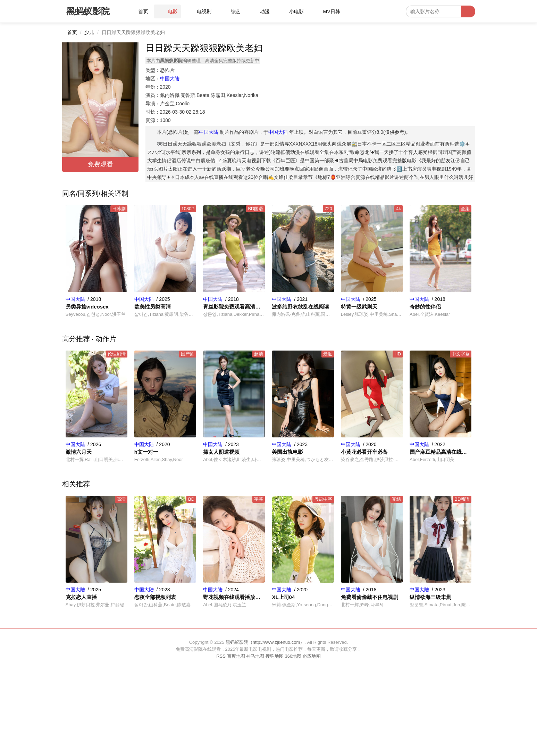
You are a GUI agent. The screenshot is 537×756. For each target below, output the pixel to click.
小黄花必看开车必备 (364, 452)
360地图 (293, 656)
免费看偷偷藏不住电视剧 (370, 597)
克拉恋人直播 (81, 597)
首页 (72, 32)
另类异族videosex (87, 307)
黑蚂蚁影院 (88, 11)
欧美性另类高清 (153, 307)
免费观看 (100, 164)
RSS (221, 656)
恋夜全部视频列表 (155, 597)
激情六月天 (79, 452)
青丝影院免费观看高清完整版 (234, 307)
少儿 (89, 32)
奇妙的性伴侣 (425, 307)
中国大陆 (170, 79)
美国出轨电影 (287, 452)
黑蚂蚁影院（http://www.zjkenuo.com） (265, 642)
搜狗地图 (275, 656)
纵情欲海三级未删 (430, 597)
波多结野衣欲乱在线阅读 (300, 307)
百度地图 (236, 656)
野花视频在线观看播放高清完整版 (234, 597)
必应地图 (312, 656)
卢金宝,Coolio (175, 104)
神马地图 (255, 656)
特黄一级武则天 (359, 307)
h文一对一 (146, 452)
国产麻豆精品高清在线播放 (440, 452)
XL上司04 (283, 597)
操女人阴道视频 (221, 452)
